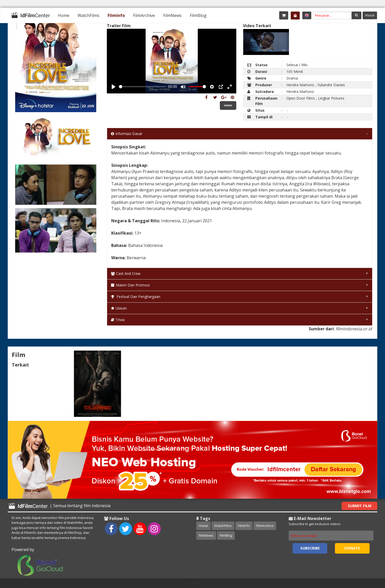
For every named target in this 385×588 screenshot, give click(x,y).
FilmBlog (198, 15)
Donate (352, 548)
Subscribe (310, 548)
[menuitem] (64, 15)
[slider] (142, 87)
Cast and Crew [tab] (126, 273)
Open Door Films (301, 98)
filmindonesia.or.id (354, 329)
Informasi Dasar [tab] (127, 134)
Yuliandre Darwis (331, 85)
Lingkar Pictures (331, 98)
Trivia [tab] (118, 320)
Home (64, 15)
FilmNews (172, 15)
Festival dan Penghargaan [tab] (136, 297)
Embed (228, 105)
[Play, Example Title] (114, 87)
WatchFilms (88, 15)
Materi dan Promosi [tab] (130, 285)
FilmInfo (116, 15)
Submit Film (360, 506)
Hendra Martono (300, 85)
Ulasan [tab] (119, 308)
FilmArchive (144, 15)
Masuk (370, 15)
